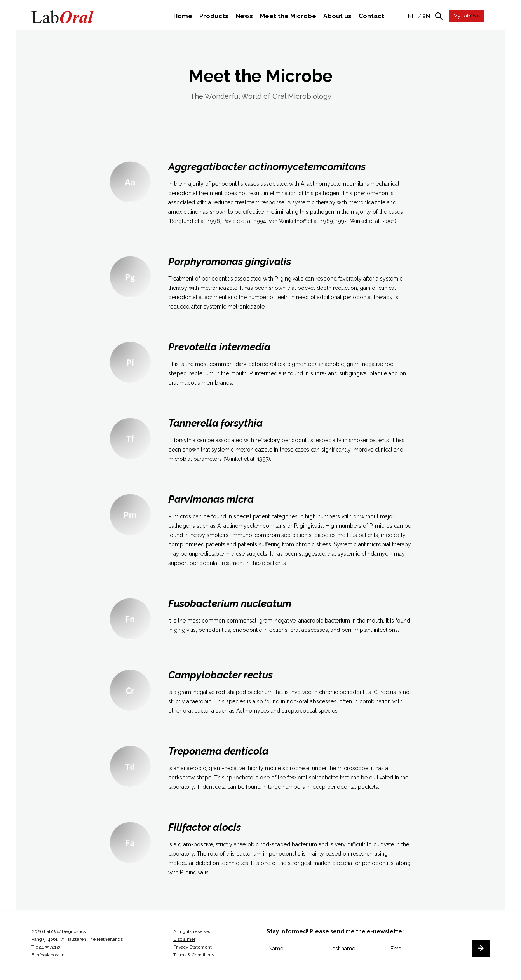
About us (337, 16)
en (426, 16)
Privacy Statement (193, 947)
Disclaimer (184, 939)
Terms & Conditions (194, 955)
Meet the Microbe (288, 16)
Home (183, 16)
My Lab (466, 16)
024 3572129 (48, 947)
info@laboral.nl (51, 955)
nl (411, 16)
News (244, 16)
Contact (371, 16)
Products (214, 16)
